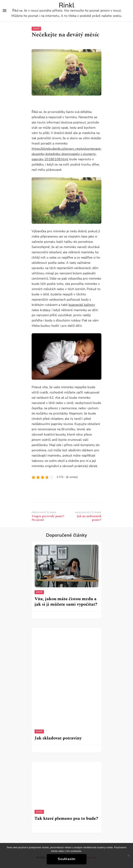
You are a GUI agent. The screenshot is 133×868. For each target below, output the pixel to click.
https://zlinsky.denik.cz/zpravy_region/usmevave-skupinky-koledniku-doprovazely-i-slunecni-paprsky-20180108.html (67, 154)
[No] (128, 855)
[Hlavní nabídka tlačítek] (5, 11)
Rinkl (67, 5)
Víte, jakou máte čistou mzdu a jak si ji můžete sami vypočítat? (66, 602)
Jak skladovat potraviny (58, 738)
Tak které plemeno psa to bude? (66, 818)
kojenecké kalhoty (82, 305)
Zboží (36, 29)
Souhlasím (67, 859)
